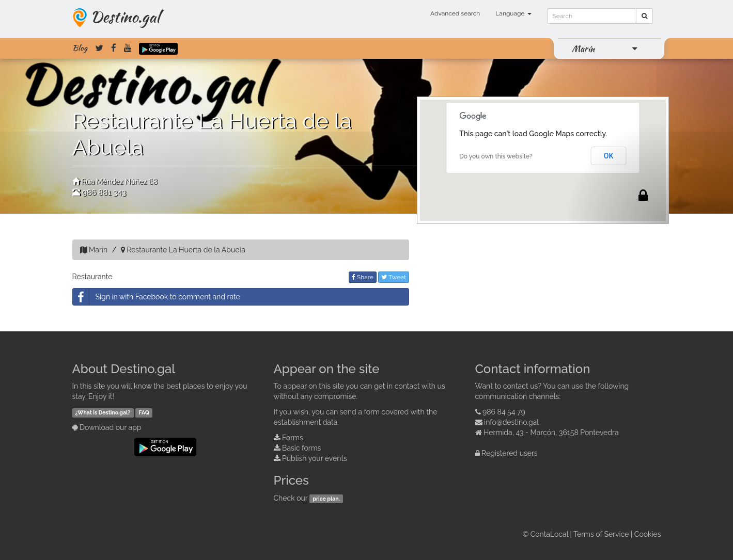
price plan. (326, 499)
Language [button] (513, 13)
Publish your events (315, 458)
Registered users (510, 453)
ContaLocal (549, 534)
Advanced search (455, 13)
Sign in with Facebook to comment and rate (157, 297)
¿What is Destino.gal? (103, 412)
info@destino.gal (511, 422)
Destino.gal (125, 17)
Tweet (394, 277)
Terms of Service (601, 534)
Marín (583, 49)
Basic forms (301, 448)
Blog (80, 48)
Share (363, 277)
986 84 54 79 (504, 412)
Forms (293, 438)
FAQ (144, 412)
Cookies (648, 534)
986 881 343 (104, 193)
